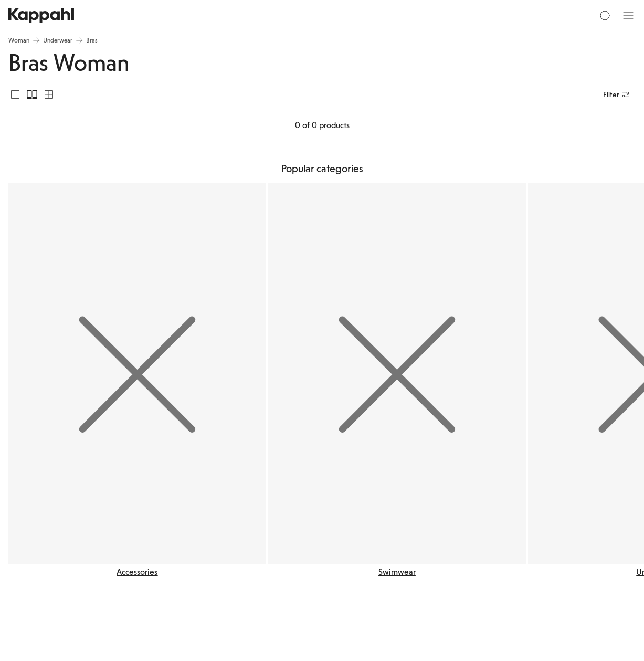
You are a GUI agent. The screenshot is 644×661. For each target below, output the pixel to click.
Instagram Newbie (506, 538)
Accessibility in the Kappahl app (400, 513)
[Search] (134, 20)
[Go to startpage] (322, 20)
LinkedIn (493, 500)
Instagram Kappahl (507, 513)
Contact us (248, 500)
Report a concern (256, 513)
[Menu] (24, 20)
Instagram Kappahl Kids (514, 526)
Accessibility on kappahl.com (397, 500)
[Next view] (611, 318)
